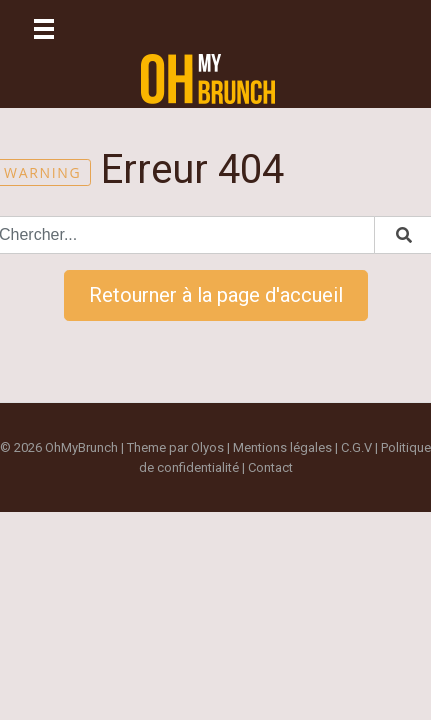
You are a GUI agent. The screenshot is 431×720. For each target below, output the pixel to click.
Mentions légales (282, 447)
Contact (270, 467)
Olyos (207, 447)
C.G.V (356, 447)
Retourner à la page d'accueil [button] (216, 295)
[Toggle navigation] (44, 29)
